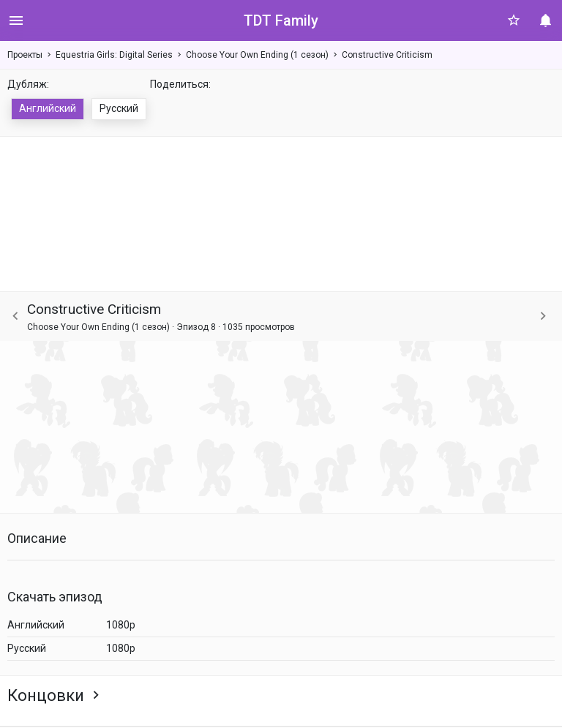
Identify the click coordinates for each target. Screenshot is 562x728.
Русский (119, 108)
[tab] (281, 695)
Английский (48, 108)
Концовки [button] (56, 695)
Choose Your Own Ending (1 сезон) (257, 55)
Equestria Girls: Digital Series (114, 55)
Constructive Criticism (387, 55)
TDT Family (281, 20)
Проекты (25, 55)
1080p (121, 625)
